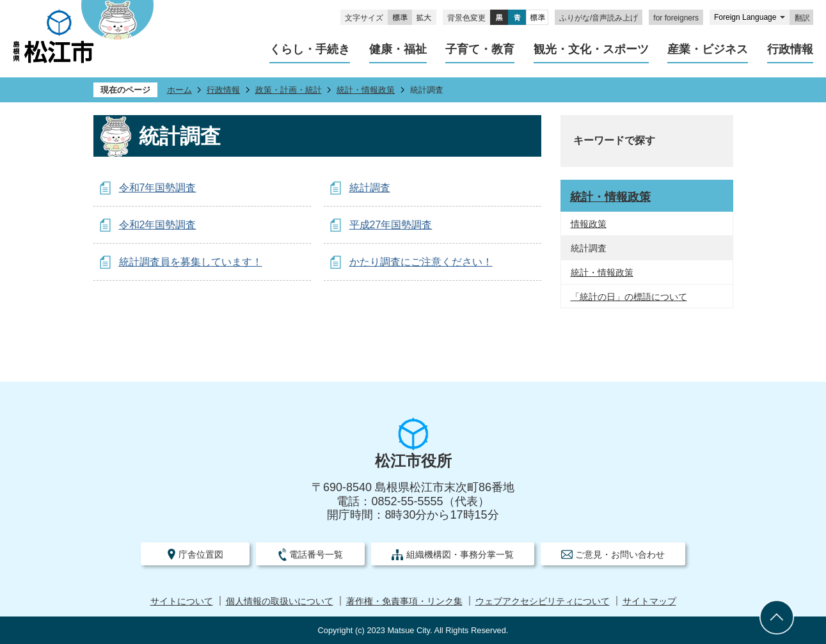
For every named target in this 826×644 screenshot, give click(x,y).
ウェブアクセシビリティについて (543, 601)
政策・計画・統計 (289, 90)
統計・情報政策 (366, 90)
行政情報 (223, 90)
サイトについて (182, 601)
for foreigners (676, 18)
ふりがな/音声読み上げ (599, 18)
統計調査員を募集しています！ (191, 262)
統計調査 (370, 188)
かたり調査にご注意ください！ (421, 262)
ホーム (179, 90)
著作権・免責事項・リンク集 (404, 601)
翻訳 (802, 18)
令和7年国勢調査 (158, 188)
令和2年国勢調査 (158, 225)
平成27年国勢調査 (391, 225)
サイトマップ (649, 601)
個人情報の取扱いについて (280, 601)
